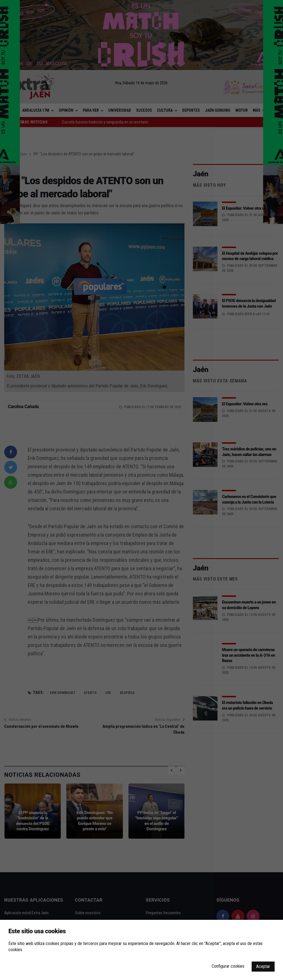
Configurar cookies (228, 966)
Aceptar (263, 966)
